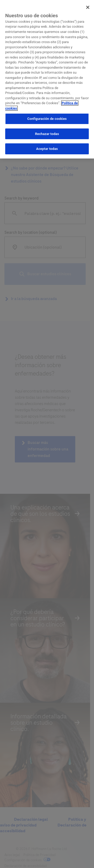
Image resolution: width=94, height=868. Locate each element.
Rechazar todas (47, 134)
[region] (47, 79)
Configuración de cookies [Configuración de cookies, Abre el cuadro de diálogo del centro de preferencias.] (47, 119)
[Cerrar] (88, 7)
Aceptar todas (47, 149)
